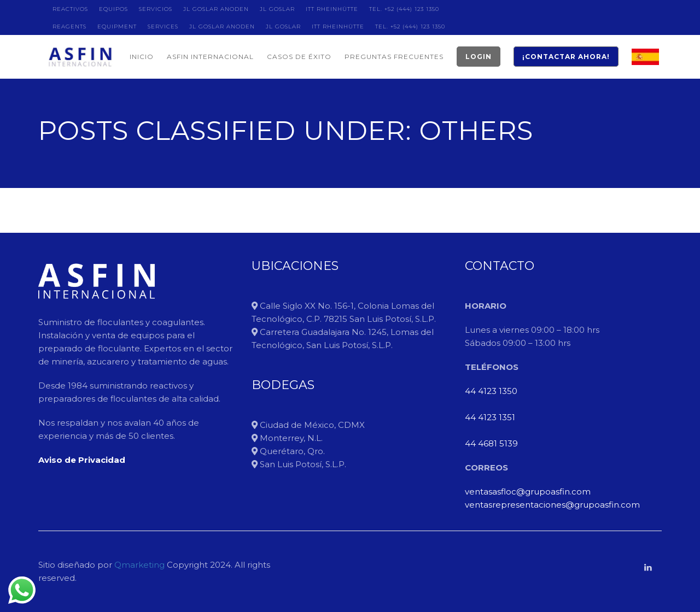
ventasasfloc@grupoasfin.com (528, 492)
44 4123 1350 (491, 391)
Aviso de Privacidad (82, 460)
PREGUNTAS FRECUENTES (394, 57)
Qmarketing (138, 565)
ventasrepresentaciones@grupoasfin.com (552, 505)
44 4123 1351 (490, 417)
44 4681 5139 (491, 443)
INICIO (142, 57)
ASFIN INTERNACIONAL (210, 57)
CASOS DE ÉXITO (299, 57)
